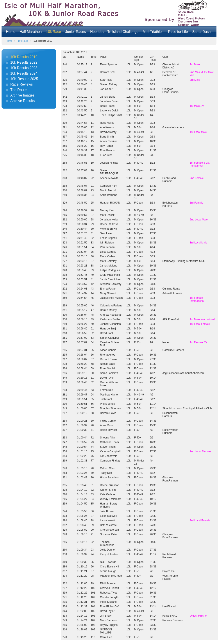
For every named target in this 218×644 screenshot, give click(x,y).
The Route (19, 90)
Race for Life (178, 32)
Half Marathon (31, 32)
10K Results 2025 (24, 79)
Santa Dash (202, 32)
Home (11, 32)
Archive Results (22, 101)
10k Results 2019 (24, 57)
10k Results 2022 (24, 62)
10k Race (54, 32)
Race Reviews (21, 84)
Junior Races (76, 32)
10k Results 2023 (24, 68)
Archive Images (22, 95)
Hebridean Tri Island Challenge (114, 32)
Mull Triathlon (153, 32)
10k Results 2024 (24, 73)
